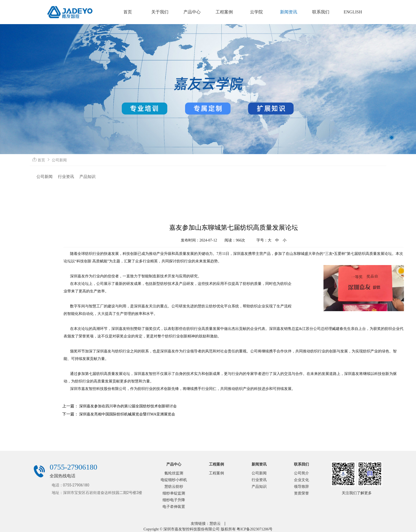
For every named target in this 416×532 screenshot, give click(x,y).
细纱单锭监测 (174, 493)
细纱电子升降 (174, 500)
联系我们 (301, 464)
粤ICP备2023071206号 (255, 529)
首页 (41, 160)
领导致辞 (301, 487)
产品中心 (174, 464)
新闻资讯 (259, 464)
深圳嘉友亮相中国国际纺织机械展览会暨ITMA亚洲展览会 (127, 414)
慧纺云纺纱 (174, 487)
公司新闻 (59, 160)
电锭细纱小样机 (174, 480)
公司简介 (301, 473)
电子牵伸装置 (174, 507)
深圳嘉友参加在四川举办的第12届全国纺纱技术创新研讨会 (128, 406)
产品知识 (87, 177)
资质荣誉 (301, 493)
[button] (392, 137)
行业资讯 (66, 177)
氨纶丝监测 (174, 473)
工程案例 (216, 464)
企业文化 (301, 480)
